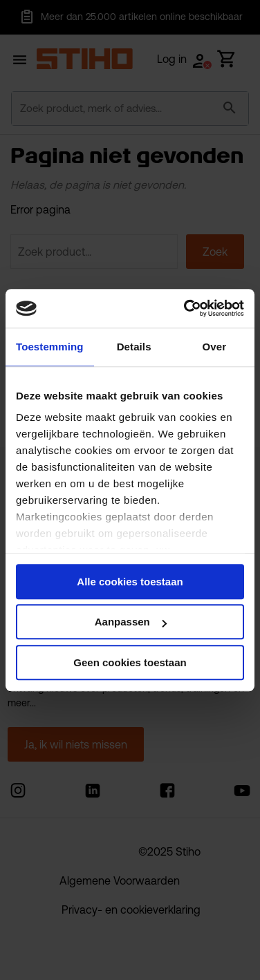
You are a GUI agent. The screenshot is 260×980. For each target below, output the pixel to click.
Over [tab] (215, 347)
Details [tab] (134, 347)
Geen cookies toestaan (130, 662)
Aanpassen (131, 622)
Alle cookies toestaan (130, 582)
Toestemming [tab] (50, 347)
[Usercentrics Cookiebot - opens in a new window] (185, 308)
